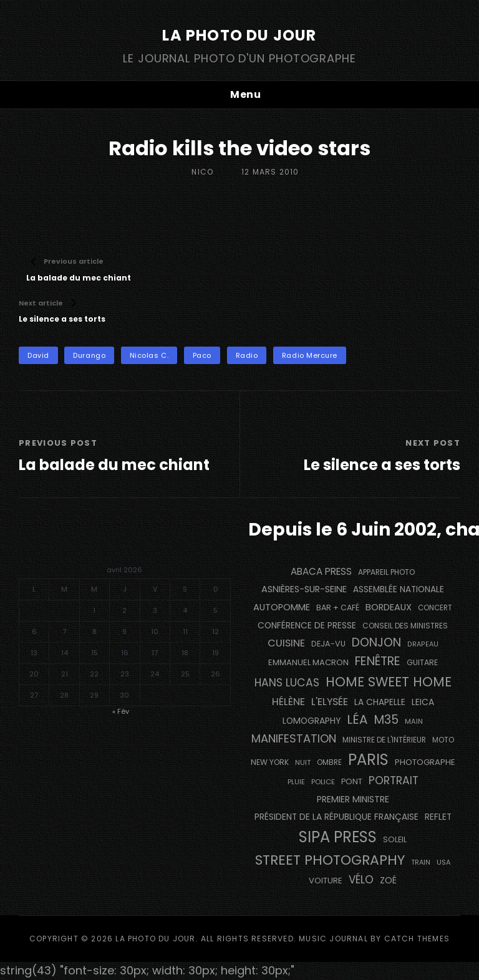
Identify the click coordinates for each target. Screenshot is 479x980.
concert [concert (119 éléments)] (435, 608)
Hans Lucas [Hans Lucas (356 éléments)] (287, 683)
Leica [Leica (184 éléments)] (423, 702)
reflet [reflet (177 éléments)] (438, 817)
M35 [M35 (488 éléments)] (386, 720)
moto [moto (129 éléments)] (443, 740)
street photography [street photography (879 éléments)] (330, 860)
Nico (202, 172)
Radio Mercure (310, 355)
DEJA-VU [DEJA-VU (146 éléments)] (328, 644)
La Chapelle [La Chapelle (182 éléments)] (380, 702)
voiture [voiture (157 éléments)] (326, 881)
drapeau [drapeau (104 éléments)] (423, 644)
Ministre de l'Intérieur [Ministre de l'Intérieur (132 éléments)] (384, 740)
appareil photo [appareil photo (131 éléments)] (386, 572)
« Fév (121, 711)
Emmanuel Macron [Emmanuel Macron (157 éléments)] (308, 662)
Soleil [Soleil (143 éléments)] (395, 839)
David (38, 355)
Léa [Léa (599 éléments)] (357, 719)
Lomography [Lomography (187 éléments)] (312, 721)
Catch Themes (417, 939)
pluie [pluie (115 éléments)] (296, 782)
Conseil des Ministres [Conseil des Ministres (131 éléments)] (405, 626)
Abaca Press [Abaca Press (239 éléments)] (321, 571)
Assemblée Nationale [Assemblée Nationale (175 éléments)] (399, 589)
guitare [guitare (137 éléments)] (422, 662)
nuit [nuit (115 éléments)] (303, 762)
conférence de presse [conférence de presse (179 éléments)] (307, 626)
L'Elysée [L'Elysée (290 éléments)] (330, 702)
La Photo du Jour (239, 35)
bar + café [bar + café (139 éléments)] (338, 608)
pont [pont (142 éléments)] (352, 781)
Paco (202, 355)
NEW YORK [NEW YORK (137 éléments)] (270, 762)
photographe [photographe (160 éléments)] (425, 762)
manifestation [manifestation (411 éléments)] (294, 738)
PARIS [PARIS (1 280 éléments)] (368, 760)
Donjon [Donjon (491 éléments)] (376, 642)
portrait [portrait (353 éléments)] (394, 781)
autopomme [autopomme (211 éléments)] (282, 607)
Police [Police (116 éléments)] (323, 782)
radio (247, 355)
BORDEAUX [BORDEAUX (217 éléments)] (389, 607)
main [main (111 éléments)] (414, 721)
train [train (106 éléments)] (421, 862)
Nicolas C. (149, 355)
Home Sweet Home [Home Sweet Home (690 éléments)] (389, 682)
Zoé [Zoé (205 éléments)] (388, 880)
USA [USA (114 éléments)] (444, 862)
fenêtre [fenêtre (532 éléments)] (378, 661)
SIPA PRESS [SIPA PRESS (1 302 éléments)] (338, 837)
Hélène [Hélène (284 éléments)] (288, 702)
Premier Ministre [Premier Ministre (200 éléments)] (353, 799)
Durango (89, 355)
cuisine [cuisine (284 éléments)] (286, 643)
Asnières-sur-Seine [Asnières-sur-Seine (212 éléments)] (304, 589)
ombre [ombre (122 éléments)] (329, 762)
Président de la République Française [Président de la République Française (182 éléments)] (336, 817)
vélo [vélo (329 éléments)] (361, 880)
